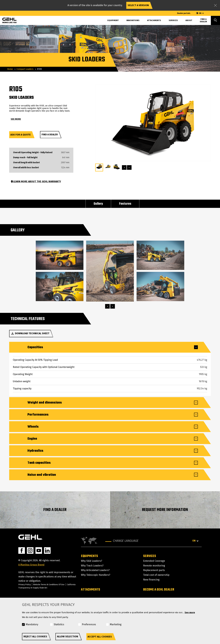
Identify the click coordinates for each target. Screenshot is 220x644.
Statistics (59, 624)
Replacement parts (154, 570)
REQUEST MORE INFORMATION (165, 510)
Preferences (89, 624)
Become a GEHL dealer (159, 590)
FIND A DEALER (55, 510)
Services (173, 20)
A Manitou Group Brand (31, 565)
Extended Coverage (154, 561)
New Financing (151, 580)
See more (190, 612)
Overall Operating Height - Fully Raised (33, 153)
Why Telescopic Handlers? (96, 575)
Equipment (113, 20)
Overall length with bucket (26, 163)
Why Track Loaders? (92, 566)
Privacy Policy (25, 584)
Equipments (89, 556)
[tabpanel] (60, 271)
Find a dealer (50, 134)
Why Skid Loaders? (92, 561)
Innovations (133, 20)
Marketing (116, 624)
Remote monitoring (154, 566)
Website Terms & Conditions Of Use (49, 584)
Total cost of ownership (156, 575)
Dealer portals (184, 13)
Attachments (154, 20)
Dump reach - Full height (25, 158)
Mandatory (32, 624)
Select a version (138, 5)
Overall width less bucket (26, 168)
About (189, 20)
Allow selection (68, 636)
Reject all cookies (35, 636)
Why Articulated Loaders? (95, 570)
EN (200, 13)
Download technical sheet (30, 333)
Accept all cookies (100, 637)
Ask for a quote (21, 135)
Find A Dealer (203, 20)
